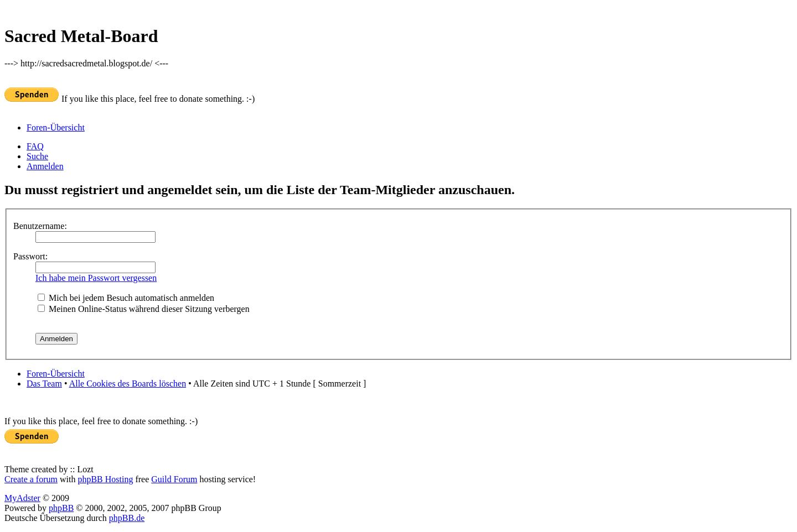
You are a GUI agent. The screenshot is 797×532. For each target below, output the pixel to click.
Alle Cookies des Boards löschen (128, 384)
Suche (37, 156)
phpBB (61, 508)
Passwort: (30, 256)
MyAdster (22, 498)
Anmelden (45, 166)
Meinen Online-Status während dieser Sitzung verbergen (144, 309)
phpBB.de (127, 518)
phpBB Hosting (105, 479)
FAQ (35, 146)
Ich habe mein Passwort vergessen (96, 278)
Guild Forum (174, 479)
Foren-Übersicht (56, 127)
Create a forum (31, 479)
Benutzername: (40, 226)
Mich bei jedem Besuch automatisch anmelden (126, 298)
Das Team (44, 384)
